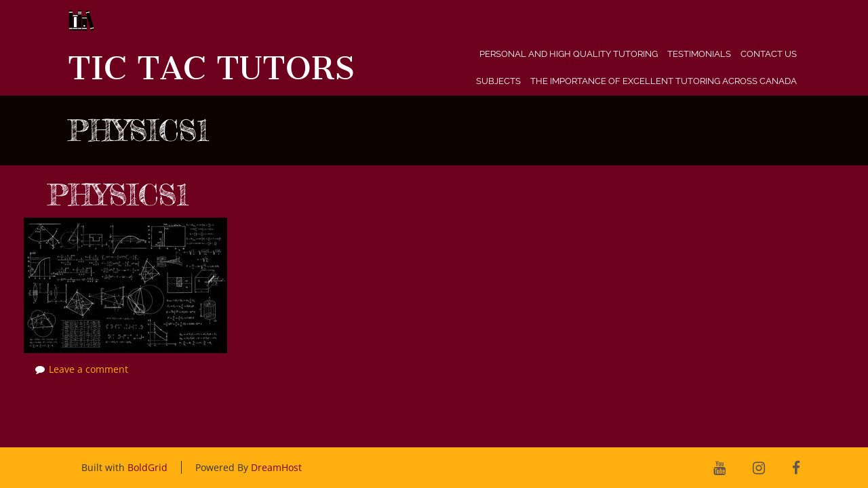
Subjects (498, 81)
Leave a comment (88, 369)
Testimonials (699, 54)
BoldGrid (147, 467)
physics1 (118, 195)
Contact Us (769, 54)
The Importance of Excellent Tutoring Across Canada (664, 81)
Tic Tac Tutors (211, 68)
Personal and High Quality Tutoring (569, 54)
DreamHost (276, 467)
